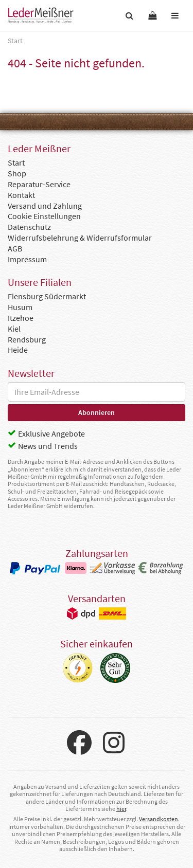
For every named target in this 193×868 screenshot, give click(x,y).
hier (121, 809)
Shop (17, 173)
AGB (15, 248)
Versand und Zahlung (45, 206)
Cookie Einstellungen (44, 216)
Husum (20, 307)
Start (16, 162)
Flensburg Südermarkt (47, 296)
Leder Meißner (41, 15)
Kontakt (21, 195)
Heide (18, 350)
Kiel (14, 329)
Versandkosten (159, 819)
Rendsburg (27, 339)
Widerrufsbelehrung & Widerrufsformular (80, 238)
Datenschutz (29, 227)
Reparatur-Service (39, 184)
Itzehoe (21, 318)
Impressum (27, 259)
